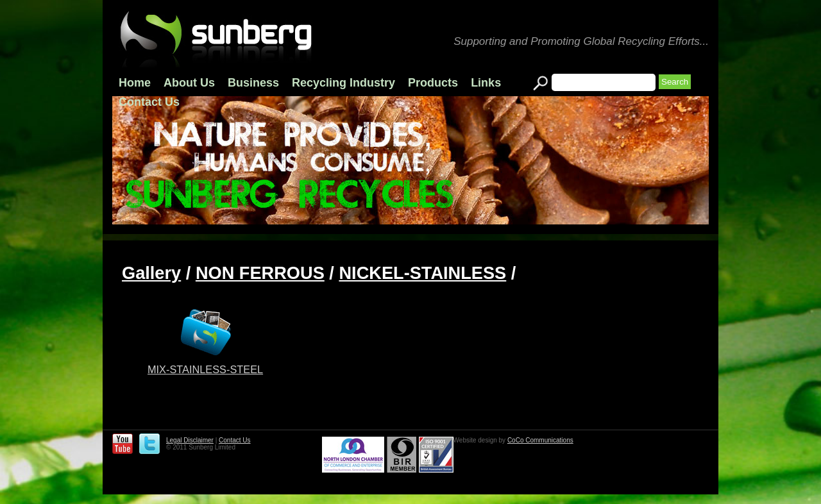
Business (253, 83)
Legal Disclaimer (190, 440)
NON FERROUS (260, 273)
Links (486, 83)
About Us (189, 83)
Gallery (151, 273)
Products (433, 83)
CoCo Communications (540, 440)
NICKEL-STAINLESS (422, 273)
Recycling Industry (343, 83)
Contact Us (149, 102)
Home (135, 83)
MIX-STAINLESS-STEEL (205, 369)
